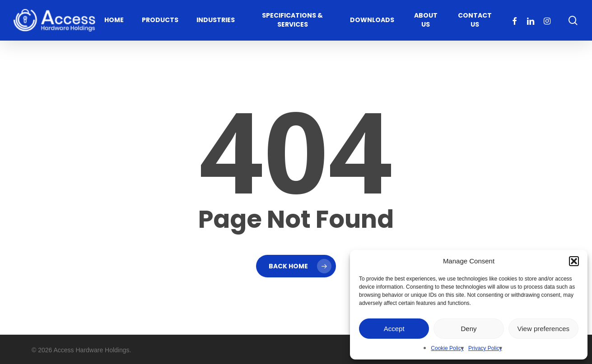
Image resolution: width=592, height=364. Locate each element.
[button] (574, 261)
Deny (468, 329)
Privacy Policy (485, 348)
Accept (394, 329)
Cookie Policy (447, 348)
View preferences (544, 329)
